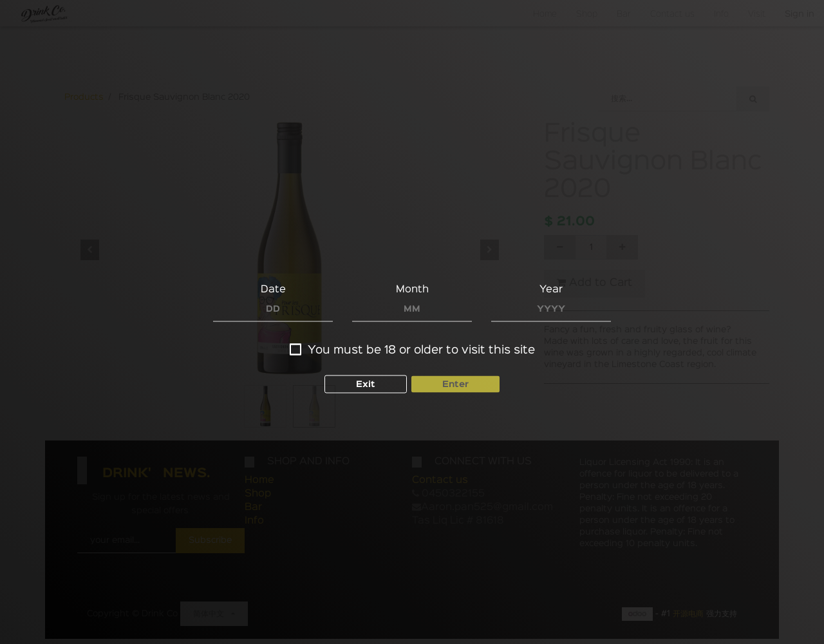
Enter (455, 384)
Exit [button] (366, 384)
